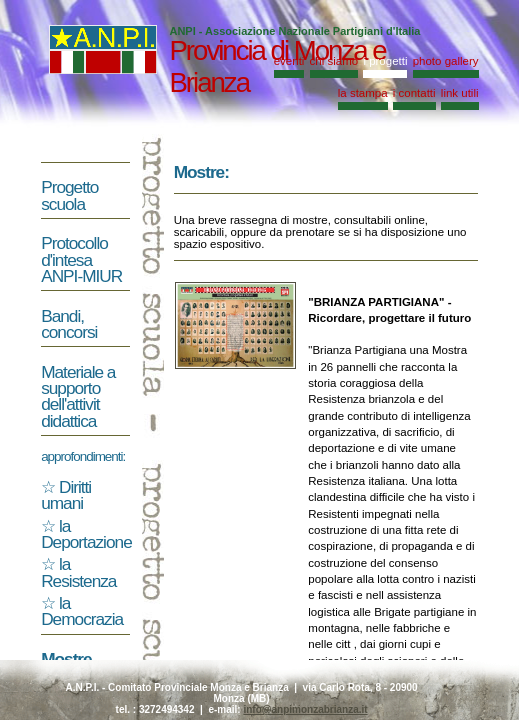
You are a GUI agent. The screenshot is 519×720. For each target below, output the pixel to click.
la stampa (363, 93)
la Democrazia (82, 611)
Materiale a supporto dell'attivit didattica (78, 396)
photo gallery (446, 61)
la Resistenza (78, 572)
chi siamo (334, 61)
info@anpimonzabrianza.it (305, 709)
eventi (289, 61)
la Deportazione (86, 534)
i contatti (414, 93)
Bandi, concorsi (69, 324)
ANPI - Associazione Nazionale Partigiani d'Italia (294, 31)
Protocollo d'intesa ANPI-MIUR (81, 259)
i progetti (385, 61)
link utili (460, 93)
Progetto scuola (69, 195)
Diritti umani (66, 495)
